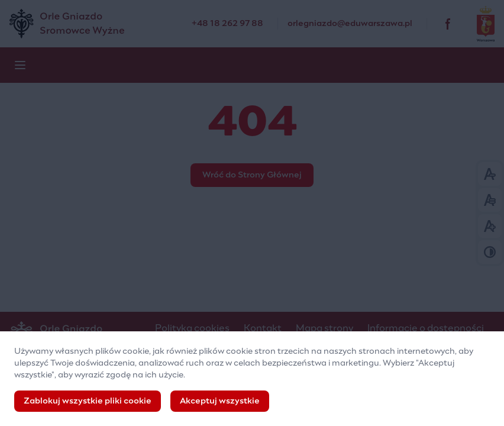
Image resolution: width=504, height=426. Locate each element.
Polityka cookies (192, 328)
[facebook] (448, 24)
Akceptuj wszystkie (220, 402)
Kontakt (263, 328)
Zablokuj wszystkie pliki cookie (88, 402)
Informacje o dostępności (426, 328)
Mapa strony (324, 328)
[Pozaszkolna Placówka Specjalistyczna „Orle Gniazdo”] (101, 24)
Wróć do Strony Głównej (252, 175)
